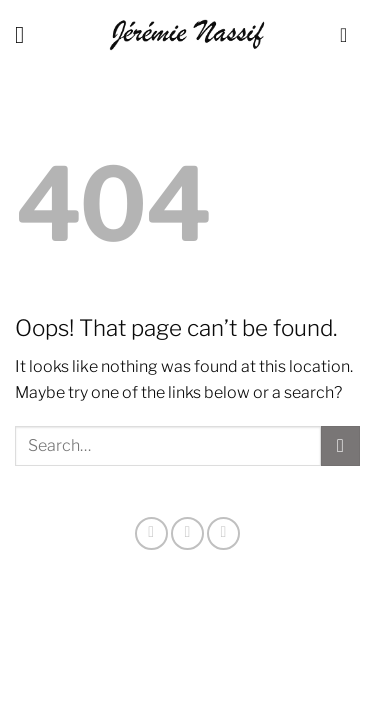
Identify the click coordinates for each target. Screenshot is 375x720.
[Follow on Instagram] (151, 533)
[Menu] (27, 34)
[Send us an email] (223, 533)
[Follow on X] (187, 533)
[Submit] (340, 445)
